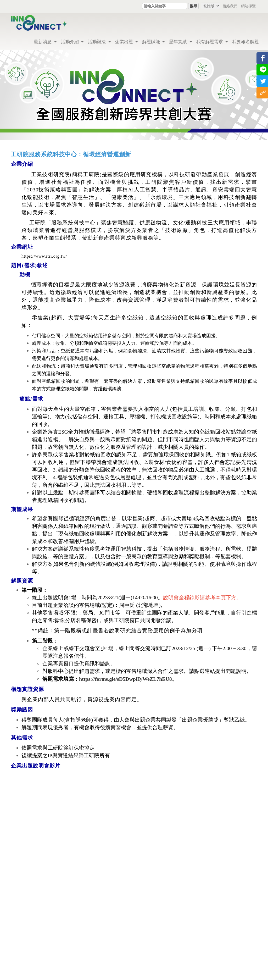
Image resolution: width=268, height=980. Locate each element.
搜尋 (193, 6)
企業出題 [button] (127, 41)
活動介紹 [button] (72, 41)
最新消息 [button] (45, 41)
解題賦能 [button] (153, 41)
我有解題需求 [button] (212, 41)
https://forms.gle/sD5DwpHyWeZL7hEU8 (125, 679)
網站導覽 (248, 6)
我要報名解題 (245, 41)
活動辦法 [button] (99, 41)
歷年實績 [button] (180, 41)
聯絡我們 (230, 6)
